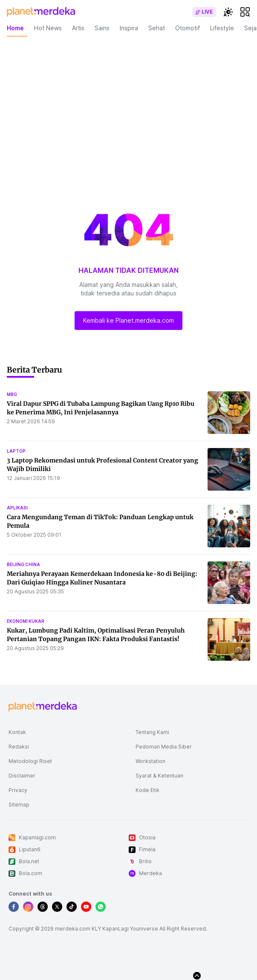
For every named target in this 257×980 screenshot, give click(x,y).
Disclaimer (22, 776)
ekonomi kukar (26, 621)
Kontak (17, 732)
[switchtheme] (228, 12)
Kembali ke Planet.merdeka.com (128, 320)
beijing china (23, 564)
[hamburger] (245, 12)
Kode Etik (147, 790)
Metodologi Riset (30, 761)
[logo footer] (43, 707)
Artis (78, 28)
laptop (16, 451)
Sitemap (19, 805)
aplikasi (17, 508)
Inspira (129, 28)
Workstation (150, 761)
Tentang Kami (152, 732)
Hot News (48, 28)
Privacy (18, 790)
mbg (12, 394)
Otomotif (188, 28)
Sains (102, 28)
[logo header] (41, 12)
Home (15, 28)
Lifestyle (222, 28)
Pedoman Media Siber (164, 747)
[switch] (204, 12)
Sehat (157, 28)
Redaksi (19, 747)
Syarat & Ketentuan (159, 776)
